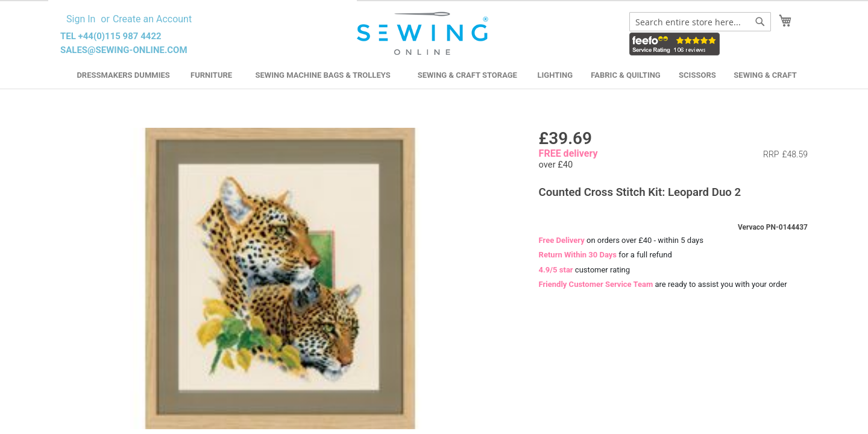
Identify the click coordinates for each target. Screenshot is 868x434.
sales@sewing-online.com (124, 50)
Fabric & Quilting (625, 75)
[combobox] (700, 22)
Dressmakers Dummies (123, 75)
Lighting (555, 75)
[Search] (760, 22)
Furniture (211, 75)
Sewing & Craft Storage (467, 75)
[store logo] (424, 34)
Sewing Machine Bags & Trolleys (322, 75)
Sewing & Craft (765, 75)
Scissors (697, 75)
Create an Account (152, 19)
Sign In (81, 19)
